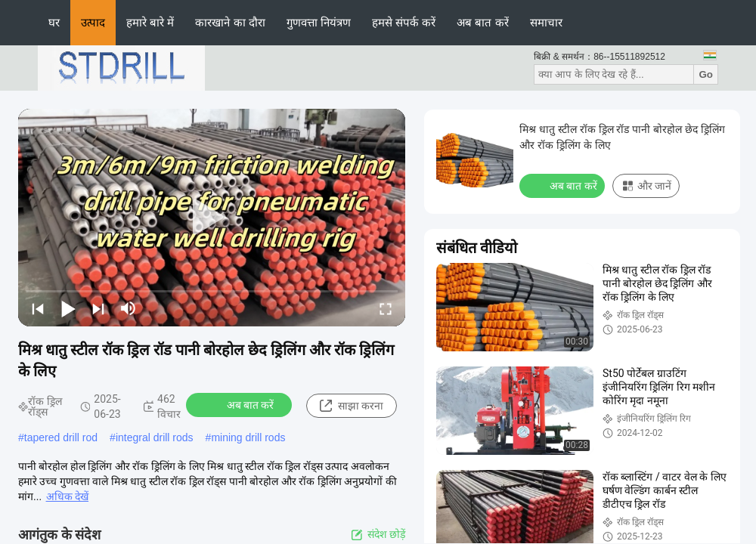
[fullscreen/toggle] (386, 308)
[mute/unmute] (129, 308)
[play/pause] (68, 308)
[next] (98, 308)
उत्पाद (93, 22)
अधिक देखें (67, 496)
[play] (212, 218)
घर (54, 22)
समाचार (546, 22)
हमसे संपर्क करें (404, 22)
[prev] (38, 308)
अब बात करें (482, 22)
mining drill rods (248, 437)
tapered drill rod (61, 437)
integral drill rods (155, 437)
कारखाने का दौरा (230, 22)
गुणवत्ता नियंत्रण (319, 22)
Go (706, 74)
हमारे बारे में (150, 22)
